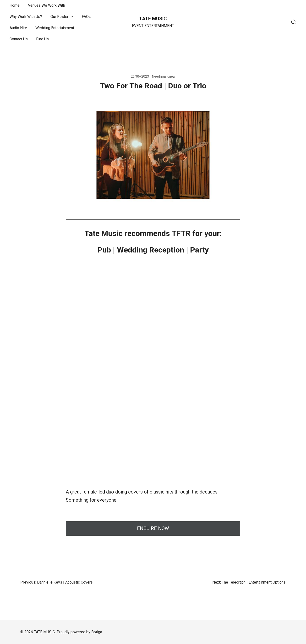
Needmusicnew (164, 76)
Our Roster (59, 17)
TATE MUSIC (153, 19)
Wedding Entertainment (55, 28)
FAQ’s (87, 17)
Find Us (42, 39)
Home (15, 5)
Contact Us (19, 39)
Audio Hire (18, 28)
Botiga (97, 632)
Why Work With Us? (26, 17)
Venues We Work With (46, 5)
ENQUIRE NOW (153, 528)
